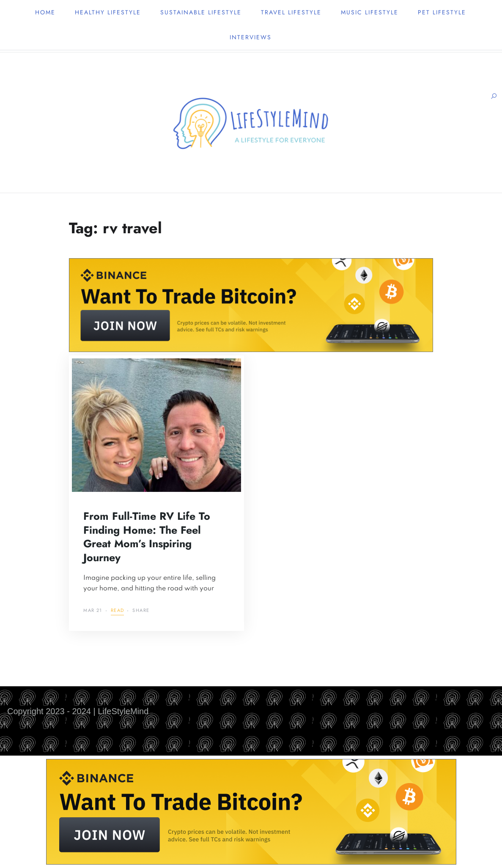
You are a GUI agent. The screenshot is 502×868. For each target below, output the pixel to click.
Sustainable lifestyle (201, 12)
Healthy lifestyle (108, 12)
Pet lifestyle (442, 12)
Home (45, 12)
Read (118, 611)
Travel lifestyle (291, 12)
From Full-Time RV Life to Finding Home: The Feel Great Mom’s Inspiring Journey (147, 537)
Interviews (251, 37)
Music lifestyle (370, 12)
